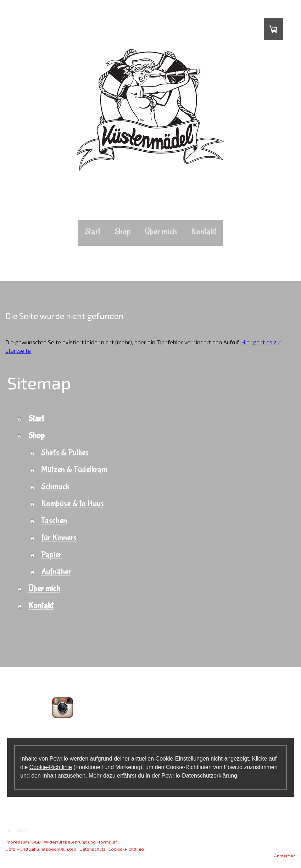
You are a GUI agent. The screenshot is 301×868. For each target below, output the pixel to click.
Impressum (17, 842)
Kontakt (204, 232)
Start (93, 232)
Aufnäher (56, 572)
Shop (123, 232)
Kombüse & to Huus (73, 504)
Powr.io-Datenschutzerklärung (199, 776)
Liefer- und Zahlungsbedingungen (41, 849)
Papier (51, 555)
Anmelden (285, 856)
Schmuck (55, 487)
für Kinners (59, 538)
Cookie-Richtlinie (51, 767)
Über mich (161, 232)
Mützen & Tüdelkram (74, 470)
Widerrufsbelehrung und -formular (80, 842)
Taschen (54, 521)
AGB (37, 842)
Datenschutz (92, 849)
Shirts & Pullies (65, 453)
